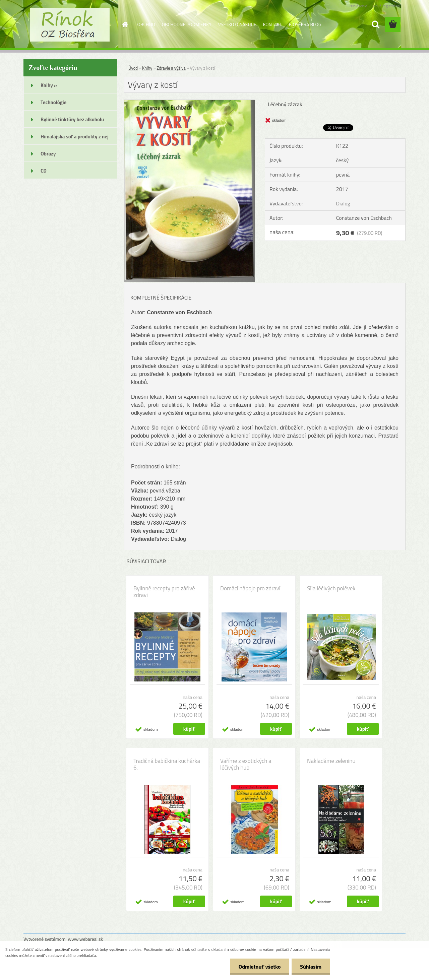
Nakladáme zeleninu (331, 761)
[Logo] (70, 25)
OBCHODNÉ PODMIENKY (187, 24)
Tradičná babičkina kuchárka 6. (167, 764)
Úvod (133, 68)
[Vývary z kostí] (190, 103)
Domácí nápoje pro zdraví (250, 588)
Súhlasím (311, 967)
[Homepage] (125, 24)
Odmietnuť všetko (259, 967)
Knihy (147, 68)
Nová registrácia (386, 6)
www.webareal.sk (86, 939)
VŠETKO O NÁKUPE (237, 24)
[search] (375, 24)
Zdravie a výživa (171, 68)
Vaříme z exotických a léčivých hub (246, 764)
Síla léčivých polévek (331, 588)
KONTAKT (273, 24)
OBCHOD (146, 24)
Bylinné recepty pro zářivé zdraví (164, 592)
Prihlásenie (358, 6)
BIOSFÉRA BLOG (305, 24)
